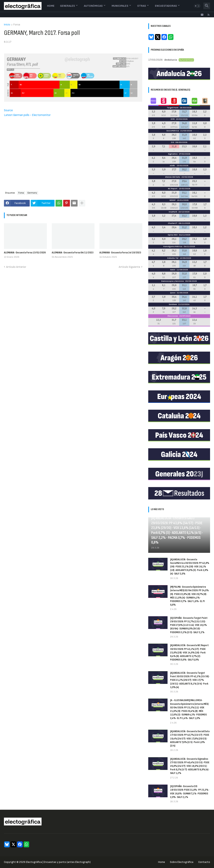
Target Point (173, 108)
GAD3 (173, 270)
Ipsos (173, 293)
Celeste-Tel (173, 258)
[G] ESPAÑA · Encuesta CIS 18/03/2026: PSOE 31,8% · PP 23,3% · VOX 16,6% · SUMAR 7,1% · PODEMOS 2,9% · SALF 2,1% (190, 792)
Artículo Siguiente (129, 267)
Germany (32, 193)
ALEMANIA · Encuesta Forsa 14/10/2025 (120, 252)
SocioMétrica (173, 131)
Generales (67, 6)
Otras (142, 6)
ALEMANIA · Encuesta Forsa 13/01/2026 (25, 252)
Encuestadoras (166, 6)
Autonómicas (93, 6)
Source (8, 110)
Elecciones (173, 316)
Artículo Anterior (16, 267)
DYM (173, 119)
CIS (172, 142)
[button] (197, 6)
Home (51, 6)
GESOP (173, 200)
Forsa (17, 25)
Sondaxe (173, 304)
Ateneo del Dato (173, 177)
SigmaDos (173, 154)
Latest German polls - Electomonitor (27, 115)
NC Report (173, 189)
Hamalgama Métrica (173, 246)
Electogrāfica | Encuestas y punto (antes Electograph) (58, 862)
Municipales (120, 6)
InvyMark (173, 212)
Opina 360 (173, 235)
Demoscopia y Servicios (173, 281)
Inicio (7, 25)
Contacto (204, 862)
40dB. (173, 166)
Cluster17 (173, 223)
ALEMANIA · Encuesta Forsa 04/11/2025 (73, 252)
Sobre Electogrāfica (182, 862)
